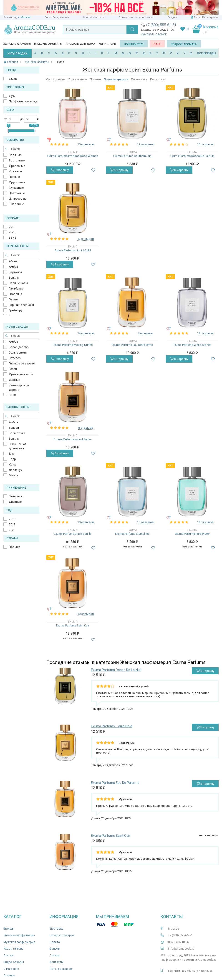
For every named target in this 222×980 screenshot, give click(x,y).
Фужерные (16, 188)
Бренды (9, 929)
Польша (15, 547)
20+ (11, 227)
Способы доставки (57, 17)
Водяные (15, 155)
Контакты (57, 962)
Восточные (17, 160)
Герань (14, 299)
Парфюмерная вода (23, 101)
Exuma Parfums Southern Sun (132, 156)
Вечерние (15, 496)
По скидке (157, 79)
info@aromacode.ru (181, 949)
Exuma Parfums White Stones (192, 345)
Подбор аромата (184, 44)
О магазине (11, 969)
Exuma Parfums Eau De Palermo (132, 345)
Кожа (13, 464)
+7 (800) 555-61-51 (161, 25)
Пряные (14, 177)
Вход (197, 17)
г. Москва (24, 17)
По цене (95, 79)
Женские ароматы (17, 44)
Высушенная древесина (18, 446)
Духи (12, 96)
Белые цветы (18, 353)
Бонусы (55, 949)
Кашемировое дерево (19, 387)
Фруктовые (17, 182)
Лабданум (16, 470)
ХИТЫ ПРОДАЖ (18, 54)
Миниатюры (108, 44)
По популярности (116, 79)
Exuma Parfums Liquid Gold (73, 250)
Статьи (8, 955)
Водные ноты (18, 283)
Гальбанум (16, 288)
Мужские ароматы (48, 44)
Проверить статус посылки (136, 17)
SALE (157, 44)
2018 (12, 519)
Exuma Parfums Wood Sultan (73, 439)
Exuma (13, 79)
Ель (11, 454)
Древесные (17, 166)
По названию (78, 79)
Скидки (172, 17)
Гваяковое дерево (22, 363)
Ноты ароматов (61, 969)
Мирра (14, 475)
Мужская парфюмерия (19, 942)
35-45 (13, 238)
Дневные (15, 502)
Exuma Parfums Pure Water (192, 534)
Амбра (13, 267)
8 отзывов (145, 333)
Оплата (55, 942)
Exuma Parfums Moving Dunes (73, 345)
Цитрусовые (18, 199)
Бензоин (15, 428)
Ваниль (14, 278)
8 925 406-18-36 (178, 942)
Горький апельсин (21, 305)
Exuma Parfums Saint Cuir (73, 625)
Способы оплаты (94, 17)
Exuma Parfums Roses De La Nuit (192, 156)
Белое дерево (19, 347)
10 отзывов (86, 144)
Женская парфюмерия (19, 935)
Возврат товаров (62, 935)
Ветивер (15, 358)
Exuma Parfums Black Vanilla (73, 534)
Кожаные (15, 171)
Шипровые (16, 204)
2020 (12, 530)
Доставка (57, 929)
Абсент (14, 261)
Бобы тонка (17, 433)
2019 (12, 524)
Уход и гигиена (13, 949)
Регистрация (210, 17)
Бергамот (16, 272)
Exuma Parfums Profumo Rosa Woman (73, 156)
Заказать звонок (154, 34)
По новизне (139, 79)
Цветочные (17, 193)
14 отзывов (86, 333)
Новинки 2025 (134, 44)
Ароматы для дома (80, 44)
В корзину (60, 170)
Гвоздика (15, 294)
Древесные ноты (21, 374)
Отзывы (9, 975)
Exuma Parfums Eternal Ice (132, 534)
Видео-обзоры (14, 962)
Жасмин (14, 380)
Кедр (12, 395)
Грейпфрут (16, 310)
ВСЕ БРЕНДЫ (207, 53)
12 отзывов (145, 144)
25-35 (13, 232)
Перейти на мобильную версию (190, 971)
